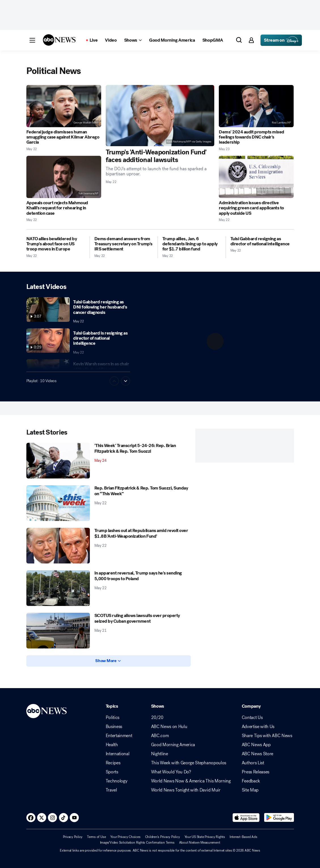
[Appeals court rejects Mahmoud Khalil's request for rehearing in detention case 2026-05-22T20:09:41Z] (64, 177)
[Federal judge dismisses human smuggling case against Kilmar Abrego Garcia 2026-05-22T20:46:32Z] (64, 106)
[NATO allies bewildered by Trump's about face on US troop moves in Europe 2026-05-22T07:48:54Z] (56, 244)
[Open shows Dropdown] (133, 40)
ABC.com (160, 736)
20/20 (157, 718)
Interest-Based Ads (243, 837)
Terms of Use (96, 837)
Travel (111, 790)
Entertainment (119, 736)
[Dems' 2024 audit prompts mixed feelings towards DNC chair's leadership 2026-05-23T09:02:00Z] (256, 106)
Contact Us (252, 718)
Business (114, 727)
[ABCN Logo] (59, 40)
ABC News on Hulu (169, 727)
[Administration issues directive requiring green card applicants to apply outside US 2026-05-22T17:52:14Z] (256, 177)
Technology (117, 781)
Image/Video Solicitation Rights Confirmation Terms (137, 843)
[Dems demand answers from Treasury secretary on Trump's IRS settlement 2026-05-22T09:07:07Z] (124, 244)
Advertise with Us (258, 727)
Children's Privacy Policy (163, 837)
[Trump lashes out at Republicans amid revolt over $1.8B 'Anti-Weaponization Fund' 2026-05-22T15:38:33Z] (58, 546)
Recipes (113, 763)
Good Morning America (173, 745)
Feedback (251, 781)
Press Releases (256, 772)
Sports (112, 772)
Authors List (253, 763)
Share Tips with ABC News (267, 736)
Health (112, 745)
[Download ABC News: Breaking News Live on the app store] (246, 818)
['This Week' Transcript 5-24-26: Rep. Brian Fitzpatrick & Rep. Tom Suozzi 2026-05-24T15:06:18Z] (58, 461)
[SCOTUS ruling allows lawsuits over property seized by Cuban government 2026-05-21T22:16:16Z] (58, 631)
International (118, 754)
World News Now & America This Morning (191, 781)
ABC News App (256, 745)
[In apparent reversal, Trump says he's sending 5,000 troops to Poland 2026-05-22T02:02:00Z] (58, 588)
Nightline (160, 754)
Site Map (250, 790)
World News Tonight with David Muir (186, 790)
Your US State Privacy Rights (205, 837)
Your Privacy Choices (125, 837)
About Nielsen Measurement (200, 843)
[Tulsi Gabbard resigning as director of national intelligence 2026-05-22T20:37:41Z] (262, 242)
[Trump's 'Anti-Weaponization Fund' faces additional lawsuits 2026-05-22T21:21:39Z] (160, 116)
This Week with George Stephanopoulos (189, 763)
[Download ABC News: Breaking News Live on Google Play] (279, 818)
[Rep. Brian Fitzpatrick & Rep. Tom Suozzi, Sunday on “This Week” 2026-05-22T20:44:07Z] (58, 503)
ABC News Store (258, 754)
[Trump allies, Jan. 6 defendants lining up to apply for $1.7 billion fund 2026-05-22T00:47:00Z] (192, 244)
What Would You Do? (171, 772)
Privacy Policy (73, 837)
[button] (32, 40)
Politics (113, 718)
